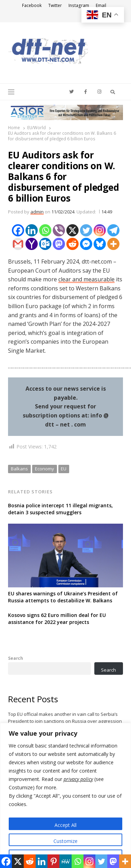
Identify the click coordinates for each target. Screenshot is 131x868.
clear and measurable (86, 279)
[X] (72, 230)
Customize (65, 841)
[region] (65, 795)
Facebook (32, 5)
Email (101, 5)
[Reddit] (72, 244)
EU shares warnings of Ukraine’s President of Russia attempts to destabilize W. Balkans (63, 597)
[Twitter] (86, 230)
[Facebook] (18, 230)
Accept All (65, 825)
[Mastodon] (59, 244)
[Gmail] (18, 244)
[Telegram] (113, 230)
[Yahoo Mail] (32, 244)
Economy (45, 469)
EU (64, 469)
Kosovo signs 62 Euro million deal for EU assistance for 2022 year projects (57, 619)
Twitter (55, 5)
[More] (113, 244)
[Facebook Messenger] (86, 244)
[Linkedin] (32, 230)
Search (16, 658)
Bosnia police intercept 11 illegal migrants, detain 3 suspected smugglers (60, 509)
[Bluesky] (100, 244)
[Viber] (59, 230)
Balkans (19, 469)
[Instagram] (100, 230)
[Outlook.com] (45, 244)
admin (37, 212)
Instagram (79, 5)
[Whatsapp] (45, 230)
